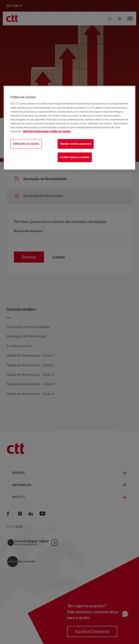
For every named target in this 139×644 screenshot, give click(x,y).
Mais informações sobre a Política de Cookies (47, 131)
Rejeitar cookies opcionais (76, 144)
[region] (69, 128)
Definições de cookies (26, 144)
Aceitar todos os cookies (75, 157)
